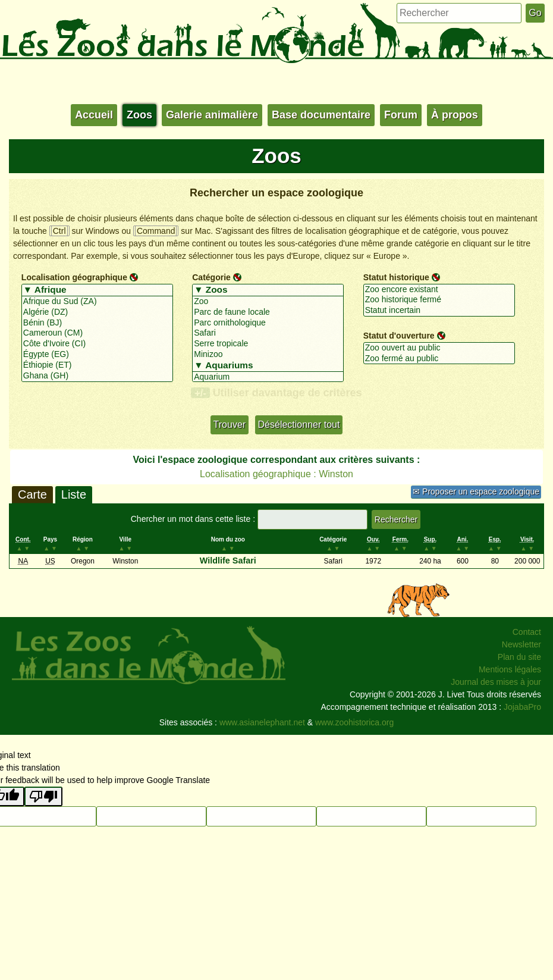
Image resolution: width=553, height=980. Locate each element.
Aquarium (268, 377)
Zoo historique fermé (439, 300)
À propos (455, 115)
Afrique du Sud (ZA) (97, 302)
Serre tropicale (268, 344)
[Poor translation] (43, 796)
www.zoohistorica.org (354, 722)
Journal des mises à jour (496, 682)
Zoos (139, 115)
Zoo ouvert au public (439, 348)
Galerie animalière (212, 115)
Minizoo (268, 355)
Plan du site (519, 657)
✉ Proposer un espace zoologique (476, 491)
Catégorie (211, 277)
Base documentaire (321, 115)
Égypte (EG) (97, 355)
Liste (74, 494)
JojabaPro (522, 707)
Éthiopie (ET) (97, 365)
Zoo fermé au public (439, 359)
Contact (527, 632)
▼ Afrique (97, 290)
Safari (268, 333)
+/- (200, 393)
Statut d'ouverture (399, 336)
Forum (401, 115)
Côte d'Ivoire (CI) (97, 344)
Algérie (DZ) (97, 312)
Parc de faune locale (268, 312)
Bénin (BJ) (97, 323)
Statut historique (396, 277)
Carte (32, 494)
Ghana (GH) (97, 376)
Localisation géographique (74, 277)
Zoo (268, 302)
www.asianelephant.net (262, 722)
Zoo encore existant (439, 290)
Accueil (94, 115)
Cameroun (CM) (97, 333)
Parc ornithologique (268, 323)
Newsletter (521, 644)
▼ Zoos (268, 290)
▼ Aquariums (268, 366)
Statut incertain (439, 311)
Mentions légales (510, 669)
